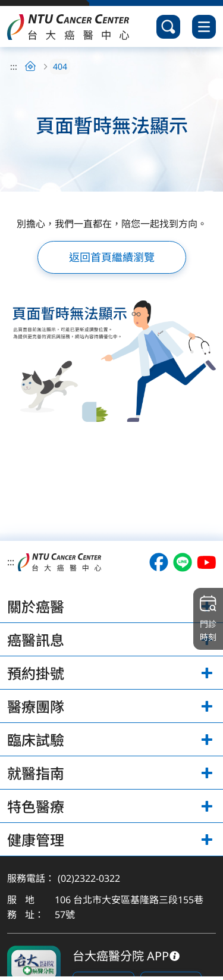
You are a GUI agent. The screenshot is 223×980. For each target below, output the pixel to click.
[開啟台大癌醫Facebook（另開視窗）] (159, 562)
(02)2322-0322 (89, 878)
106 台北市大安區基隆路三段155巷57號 (129, 907)
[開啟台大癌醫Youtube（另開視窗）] (206, 562)
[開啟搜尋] (168, 27)
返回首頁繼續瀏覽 (112, 257)
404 (60, 66)
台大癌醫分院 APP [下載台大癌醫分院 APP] (121, 956)
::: (14, 66)
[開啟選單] (204, 27)
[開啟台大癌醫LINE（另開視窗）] (183, 562)
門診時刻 (208, 618)
